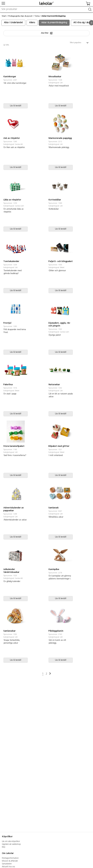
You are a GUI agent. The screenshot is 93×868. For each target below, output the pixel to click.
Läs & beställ (16, 106)
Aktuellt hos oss (8, 867)
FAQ (4, 847)
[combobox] (46, 9)
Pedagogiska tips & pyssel (20, 16)
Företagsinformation (10, 858)
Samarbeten (7, 864)
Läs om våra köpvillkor (11, 841)
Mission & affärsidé (10, 861)
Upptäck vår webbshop (11, 844)
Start (4, 16)
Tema (37, 16)
